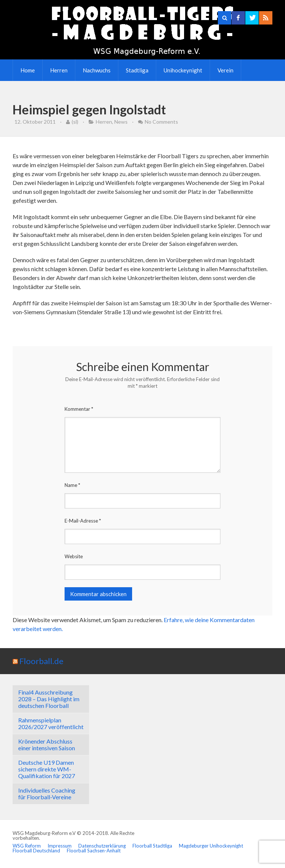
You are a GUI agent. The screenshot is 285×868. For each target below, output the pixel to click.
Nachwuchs (97, 70)
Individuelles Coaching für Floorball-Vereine (47, 794)
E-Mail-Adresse (83, 521)
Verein (225, 70)
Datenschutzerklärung (102, 846)
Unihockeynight (183, 70)
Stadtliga (137, 70)
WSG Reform (27, 846)
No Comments (161, 122)
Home (28, 70)
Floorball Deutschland (36, 851)
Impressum (60, 846)
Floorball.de (41, 661)
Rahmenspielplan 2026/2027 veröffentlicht (51, 723)
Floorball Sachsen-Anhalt (94, 851)
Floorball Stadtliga (152, 846)
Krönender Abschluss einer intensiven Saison (47, 745)
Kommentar (79, 409)
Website (74, 556)
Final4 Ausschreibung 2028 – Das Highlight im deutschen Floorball (49, 699)
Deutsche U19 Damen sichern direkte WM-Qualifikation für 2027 (47, 769)
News (121, 122)
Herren (59, 70)
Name (72, 485)
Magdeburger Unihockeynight (211, 846)
